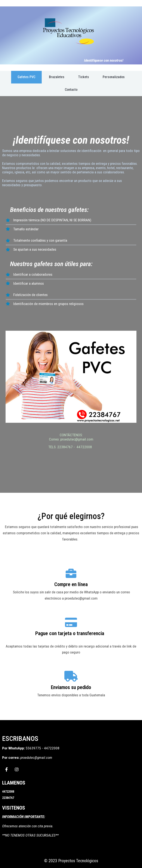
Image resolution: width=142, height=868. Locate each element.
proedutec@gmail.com (36, 758)
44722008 (52, 748)
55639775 (34, 748)
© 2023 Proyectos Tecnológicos (71, 861)
